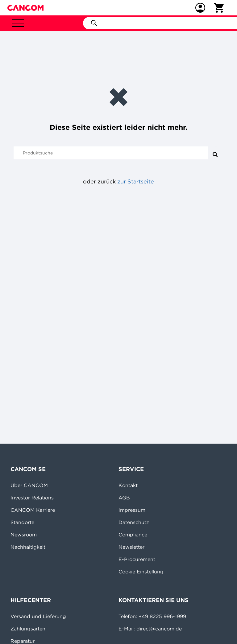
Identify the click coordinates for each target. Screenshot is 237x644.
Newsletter (131, 547)
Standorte (22, 522)
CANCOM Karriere (33, 510)
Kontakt (128, 485)
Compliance (133, 535)
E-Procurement (137, 559)
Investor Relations (32, 498)
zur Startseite (136, 181)
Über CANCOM (29, 485)
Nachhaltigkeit (28, 547)
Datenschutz (134, 522)
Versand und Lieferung (38, 616)
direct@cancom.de (159, 629)
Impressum (132, 510)
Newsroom (24, 535)
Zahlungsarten (28, 629)
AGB (124, 498)
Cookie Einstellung (141, 572)
